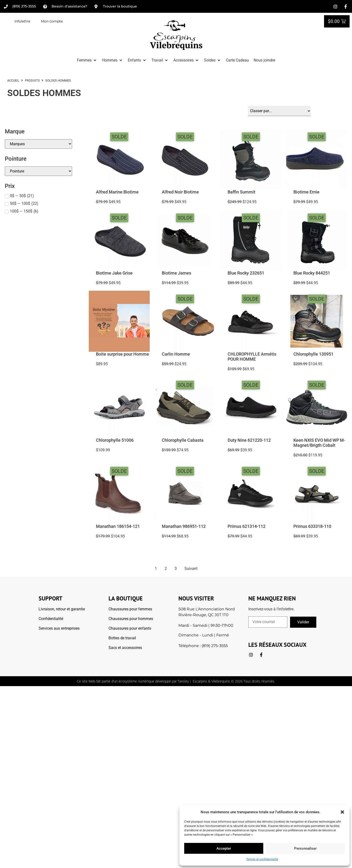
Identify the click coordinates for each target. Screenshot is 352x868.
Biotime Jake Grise (114, 273)
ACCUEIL (13, 80)
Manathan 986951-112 (184, 526)
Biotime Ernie (306, 192)
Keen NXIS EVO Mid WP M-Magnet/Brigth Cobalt (319, 443)
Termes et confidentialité (262, 859)
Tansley (183, 681)
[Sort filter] (279, 111)
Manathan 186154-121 (118, 526)
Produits (32, 80)
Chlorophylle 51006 (115, 440)
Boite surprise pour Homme (122, 354)
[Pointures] (38, 171)
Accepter (224, 848)
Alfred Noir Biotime (180, 192)
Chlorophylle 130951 (313, 354)
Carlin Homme (176, 354)
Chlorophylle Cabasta (183, 440)
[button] (342, 812)
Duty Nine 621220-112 (249, 440)
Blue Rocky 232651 (246, 273)
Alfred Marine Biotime (117, 192)
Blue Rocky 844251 (312, 273)
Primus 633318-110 (312, 526)
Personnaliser (305, 848)
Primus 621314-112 (247, 526)
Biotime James (176, 273)
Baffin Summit (241, 192)
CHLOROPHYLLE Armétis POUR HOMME (252, 356)
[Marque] (38, 144)
